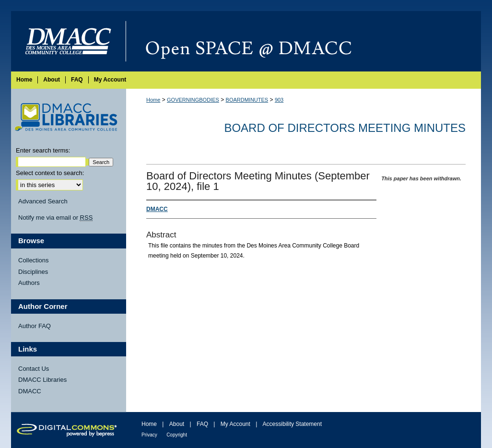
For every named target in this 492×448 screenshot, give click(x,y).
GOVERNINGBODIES (193, 100)
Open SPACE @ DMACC (304, 41)
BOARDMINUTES (247, 100)
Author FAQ (35, 326)
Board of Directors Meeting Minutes (345, 128)
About (177, 424)
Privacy (149, 435)
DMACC (30, 391)
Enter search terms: (43, 150)
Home (153, 100)
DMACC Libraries (42, 380)
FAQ (202, 424)
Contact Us (34, 369)
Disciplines (33, 272)
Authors (29, 283)
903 (279, 100)
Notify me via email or (55, 218)
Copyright (177, 435)
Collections (34, 260)
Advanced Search (43, 201)
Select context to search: (50, 173)
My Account (235, 424)
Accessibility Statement (292, 424)
